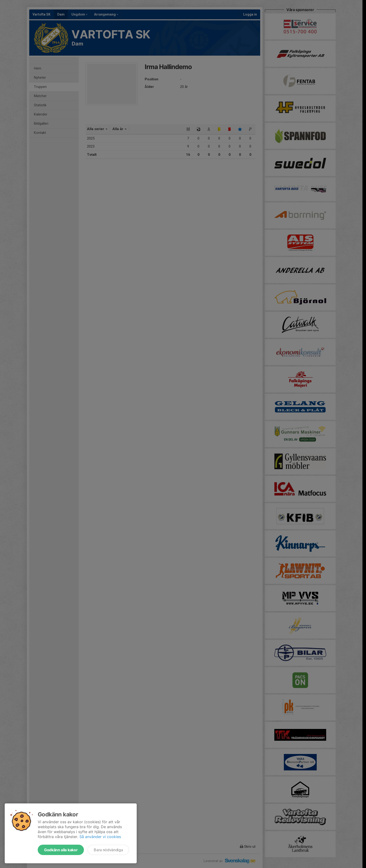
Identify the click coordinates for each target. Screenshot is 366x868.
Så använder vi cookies (100, 837)
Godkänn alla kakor (61, 850)
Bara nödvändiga (108, 850)
